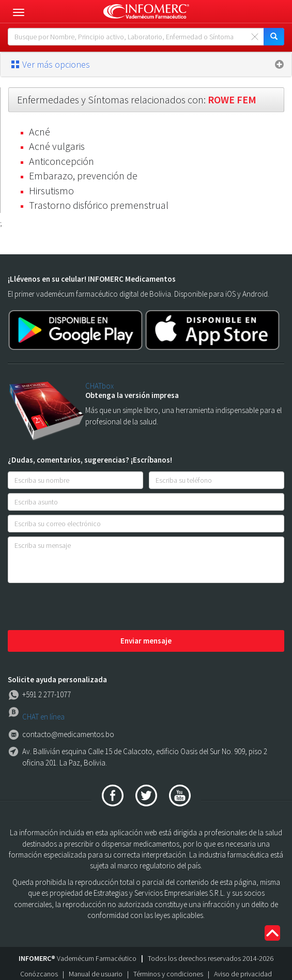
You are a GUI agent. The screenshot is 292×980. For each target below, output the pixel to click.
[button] (146, 65)
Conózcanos (39, 974)
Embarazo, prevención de (83, 175)
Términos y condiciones (168, 974)
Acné (40, 132)
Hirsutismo (51, 190)
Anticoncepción (62, 161)
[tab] (146, 65)
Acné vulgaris (57, 146)
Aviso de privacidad (243, 974)
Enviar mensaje (146, 641)
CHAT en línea (43, 717)
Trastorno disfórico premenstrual (99, 205)
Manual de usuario (96, 974)
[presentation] (86, 607)
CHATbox (99, 386)
